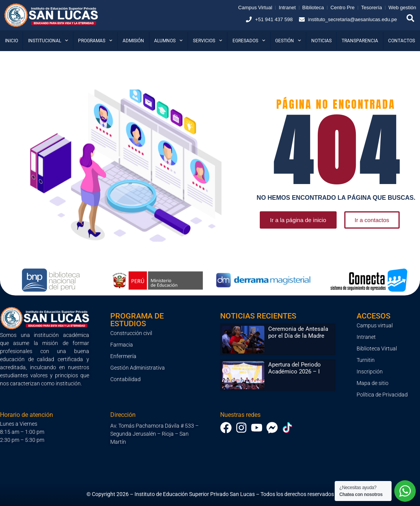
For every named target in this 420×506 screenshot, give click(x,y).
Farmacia (122, 345)
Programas (95, 40)
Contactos (402, 41)
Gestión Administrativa (138, 368)
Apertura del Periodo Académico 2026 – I (295, 368)
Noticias (321, 41)
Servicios (208, 40)
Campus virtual (375, 325)
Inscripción (370, 372)
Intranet (366, 337)
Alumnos (168, 40)
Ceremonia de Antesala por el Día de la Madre (298, 332)
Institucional (48, 40)
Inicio (12, 41)
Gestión (288, 40)
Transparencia (360, 41)
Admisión (133, 41)
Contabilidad (125, 379)
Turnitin (366, 360)
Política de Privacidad (382, 395)
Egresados (249, 40)
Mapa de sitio (373, 383)
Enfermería (123, 356)
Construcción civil (131, 333)
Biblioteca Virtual (377, 348)
